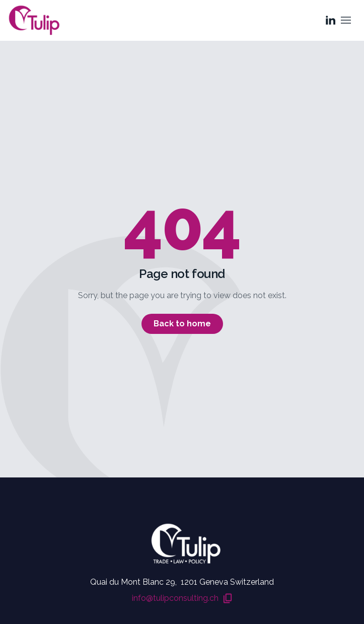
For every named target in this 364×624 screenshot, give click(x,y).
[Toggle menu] (346, 20)
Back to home (182, 324)
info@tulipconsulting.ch (182, 599)
